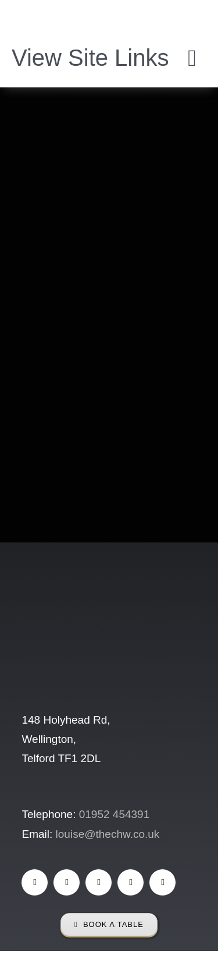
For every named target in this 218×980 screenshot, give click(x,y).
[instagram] (99, 882)
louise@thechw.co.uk (108, 834)
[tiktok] (67, 882)
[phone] (162, 882)
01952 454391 (115, 814)
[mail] (131, 882)
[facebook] (35, 882)
